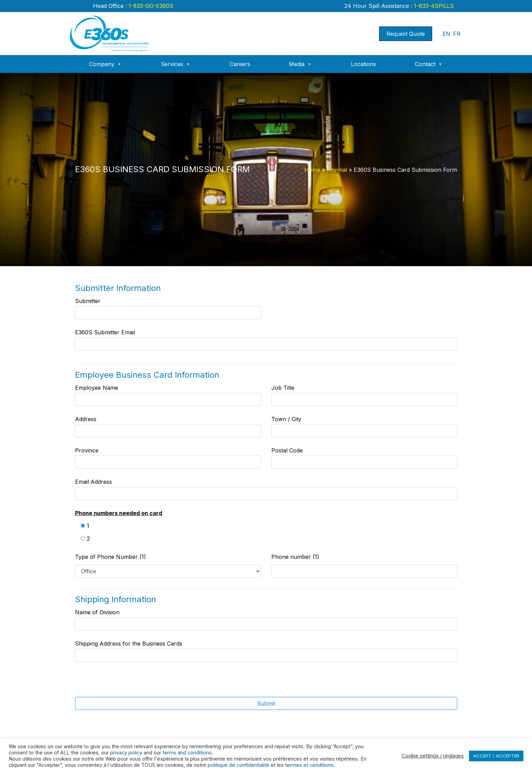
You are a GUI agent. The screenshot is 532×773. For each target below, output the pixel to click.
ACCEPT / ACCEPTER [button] (496, 756)
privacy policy (126, 753)
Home (312, 170)
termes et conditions (309, 765)
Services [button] (176, 64)
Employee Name (168, 395)
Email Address (266, 489)
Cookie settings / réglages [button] (433, 756)
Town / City (364, 426)
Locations (363, 64)
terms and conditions (187, 753)
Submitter (168, 308)
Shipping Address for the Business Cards (266, 651)
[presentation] (258, 683)
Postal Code (364, 458)
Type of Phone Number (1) (111, 557)
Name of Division (266, 620)
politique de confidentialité (238, 765)
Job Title (364, 395)
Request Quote (406, 34)
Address (168, 426)
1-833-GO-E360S (150, 6)
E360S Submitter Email (266, 340)
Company (106, 64)
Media (300, 64)
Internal (337, 170)
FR (457, 34)
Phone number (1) (295, 557)
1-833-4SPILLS (433, 6)
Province (168, 458)
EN (446, 34)
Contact (429, 64)
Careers (240, 64)
